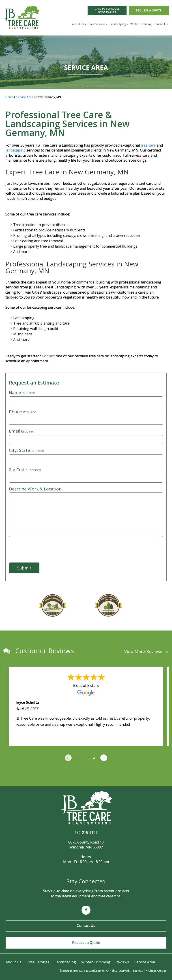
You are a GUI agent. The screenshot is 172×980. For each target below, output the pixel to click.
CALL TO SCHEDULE (107, 10)
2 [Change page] (83, 758)
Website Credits (156, 971)
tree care (148, 145)
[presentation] (31, 547)
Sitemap (138, 971)
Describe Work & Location (35, 489)
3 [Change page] (89, 758)
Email (22, 431)
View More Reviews (146, 652)
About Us (79, 24)
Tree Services (98, 24)
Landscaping (119, 24)
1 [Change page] (78, 758)
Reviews (122, 962)
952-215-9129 (86, 833)
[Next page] (104, 758)
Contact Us (161, 24)
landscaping (15, 150)
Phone (23, 412)
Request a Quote (149, 10)
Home (9, 97)
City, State (27, 450)
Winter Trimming (141, 24)
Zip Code (25, 470)
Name (22, 393)
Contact (49, 356)
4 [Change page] (94, 758)
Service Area (25, 97)
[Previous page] (68, 758)
